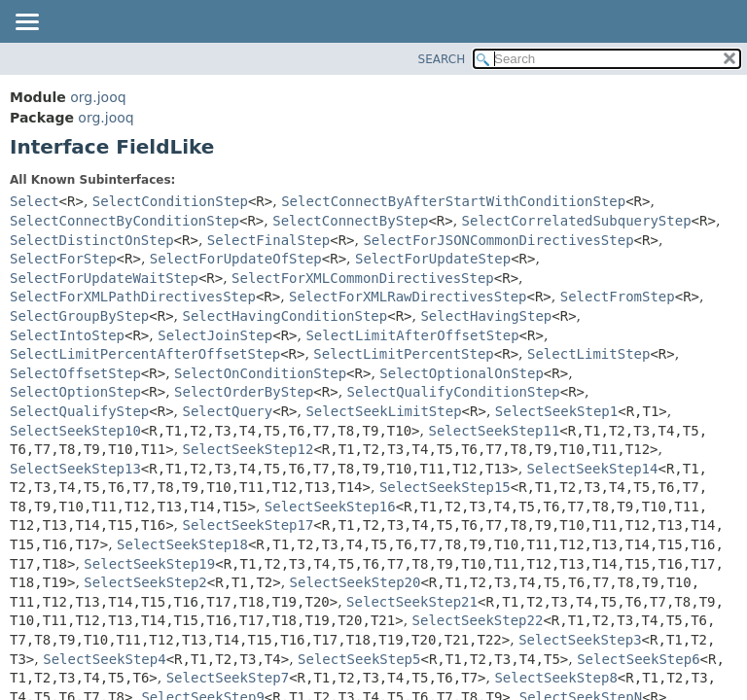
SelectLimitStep (588, 354)
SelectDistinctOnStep (92, 240)
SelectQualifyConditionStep (454, 392)
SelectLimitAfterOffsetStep (412, 335)
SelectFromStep (618, 297)
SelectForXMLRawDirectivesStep (408, 297)
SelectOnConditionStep (260, 373)
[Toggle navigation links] (26, 23)
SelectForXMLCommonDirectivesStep (363, 278)
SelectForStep (63, 259)
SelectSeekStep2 (145, 582)
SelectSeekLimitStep (383, 411)
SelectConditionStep (170, 201)
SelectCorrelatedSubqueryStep (577, 221)
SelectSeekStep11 (494, 431)
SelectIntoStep (67, 335)
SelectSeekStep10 (75, 431)
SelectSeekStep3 (580, 640)
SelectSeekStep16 (330, 507)
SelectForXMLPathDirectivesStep (133, 297)
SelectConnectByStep (350, 221)
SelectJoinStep (215, 335)
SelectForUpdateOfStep (236, 259)
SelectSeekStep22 (478, 620)
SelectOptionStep (75, 392)
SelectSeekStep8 (555, 678)
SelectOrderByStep (244, 392)
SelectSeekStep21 (412, 602)
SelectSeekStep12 (249, 449)
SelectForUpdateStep (433, 259)
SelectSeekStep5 (359, 659)
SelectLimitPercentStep (403, 354)
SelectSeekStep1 (556, 411)
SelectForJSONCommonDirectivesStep (498, 240)
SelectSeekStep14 (593, 469)
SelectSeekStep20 (356, 582)
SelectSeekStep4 (104, 659)
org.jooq (98, 97)
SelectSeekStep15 (445, 487)
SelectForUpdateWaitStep (104, 278)
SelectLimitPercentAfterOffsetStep (145, 354)
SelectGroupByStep (79, 316)
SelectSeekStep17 (249, 525)
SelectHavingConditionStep (285, 316)
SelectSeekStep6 (638, 659)
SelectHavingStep (486, 316)
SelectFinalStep (268, 240)
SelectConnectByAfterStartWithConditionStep (453, 201)
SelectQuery (228, 411)
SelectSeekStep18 (182, 544)
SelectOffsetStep (75, 373)
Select (35, 201)
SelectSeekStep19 (149, 564)
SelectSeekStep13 (75, 469)
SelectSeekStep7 (228, 678)
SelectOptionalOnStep (462, 373)
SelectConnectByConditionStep (124, 221)
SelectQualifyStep (79, 411)
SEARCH (442, 59)
